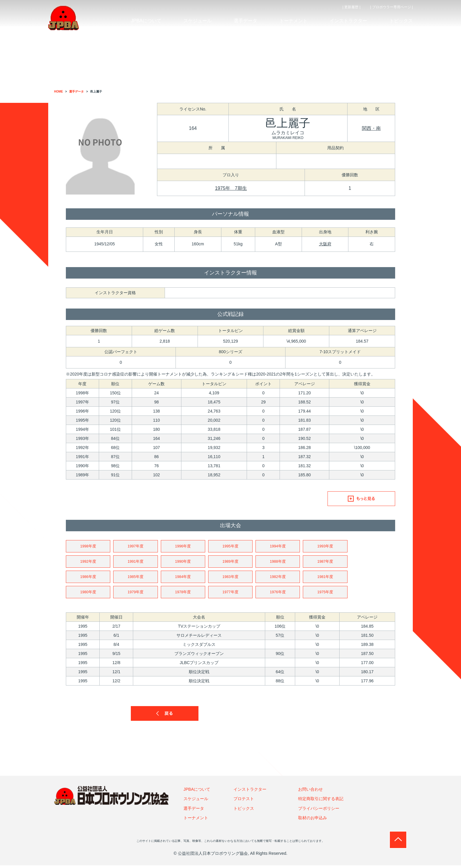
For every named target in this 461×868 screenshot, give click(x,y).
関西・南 (371, 128)
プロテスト (244, 801)
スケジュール (196, 801)
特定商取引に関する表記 (321, 801)
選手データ (194, 811)
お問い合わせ (310, 792)
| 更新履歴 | (351, 7)
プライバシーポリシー (319, 811)
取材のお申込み (313, 820)
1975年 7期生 (231, 188)
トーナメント (196, 820)
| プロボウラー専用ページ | (391, 7)
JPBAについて (197, 792)
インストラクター (250, 792)
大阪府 (325, 244)
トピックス (244, 811)
